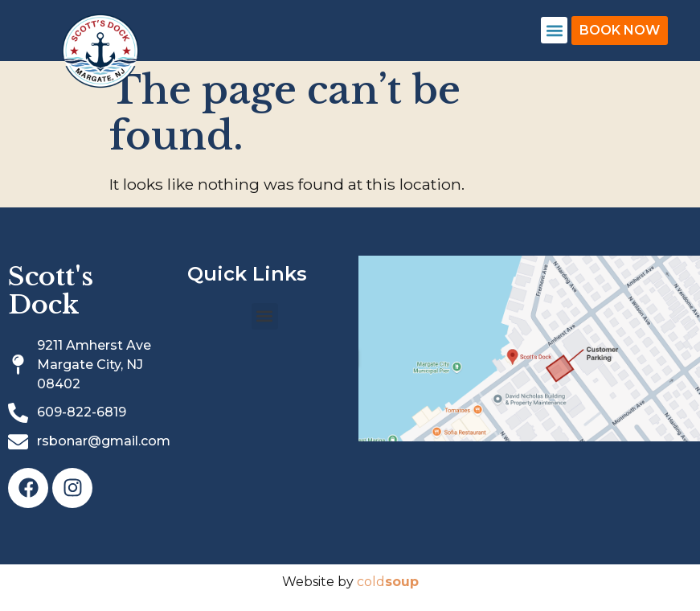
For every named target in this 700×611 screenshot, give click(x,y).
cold (388, 582)
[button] (554, 30)
